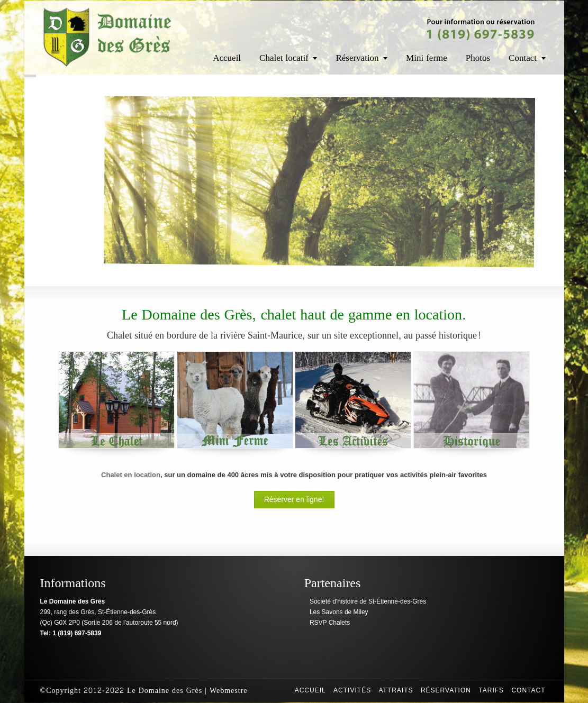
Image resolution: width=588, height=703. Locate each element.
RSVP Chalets (330, 623)
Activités (352, 690)
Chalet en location (131, 475)
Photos (478, 58)
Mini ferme (427, 58)
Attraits (396, 690)
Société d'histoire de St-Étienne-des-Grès (368, 601)
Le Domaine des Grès (165, 691)
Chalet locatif (284, 58)
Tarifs (491, 690)
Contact (523, 58)
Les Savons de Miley (339, 612)
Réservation (357, 58)
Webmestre (229, 691)
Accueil (227, 58)
